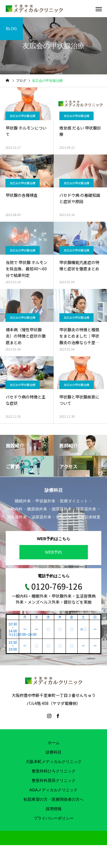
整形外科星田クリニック (54, 780)
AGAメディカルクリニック (54, 790)
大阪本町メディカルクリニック (54, 762)
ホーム (54, 743)
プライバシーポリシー (54, 818)
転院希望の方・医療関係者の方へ (54, 799)
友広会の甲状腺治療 (23, 116)
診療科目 (54, 752)
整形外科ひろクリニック (54, 771)
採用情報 (54, 809)
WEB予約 (54, 552)
